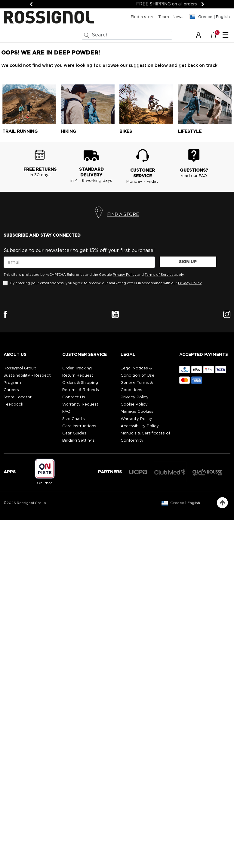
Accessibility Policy (140, 426)
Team (164, 17)
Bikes (126, 132)
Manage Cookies (137, 412)
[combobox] (127, 35)
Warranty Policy (136, 419)
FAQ (66, 412)
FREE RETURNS (40, 170)
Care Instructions (79, 426)
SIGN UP (188, 262)
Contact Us (74, 397)
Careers (11, 390)
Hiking (69, 132)
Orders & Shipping (80, 383)
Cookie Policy (134, 404)
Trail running (20, 132)
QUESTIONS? (194, 170)
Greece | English (185, 503)
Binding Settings (79, 441)
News (178, 17)
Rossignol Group (20, 368)
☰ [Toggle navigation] (225, 35)
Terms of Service (159, 275)
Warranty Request (80, 404)
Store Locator (18, 397)
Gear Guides (74, 433)
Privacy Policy (125, 275)
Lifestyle (190, 132)
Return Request (78, 376)
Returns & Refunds (81, 390)
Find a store (143, 17)
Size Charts (74, 419)
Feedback (13, 404)
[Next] (203, 4)
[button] (199, 35)
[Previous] (31, 4)
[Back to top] (222, 503)
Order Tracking (77, 368)
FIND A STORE (123, 215)
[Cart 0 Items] (217, 35)
